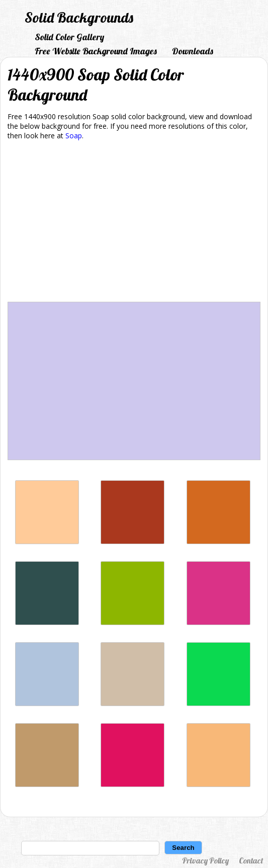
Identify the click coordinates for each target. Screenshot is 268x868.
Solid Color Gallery (69, 37)
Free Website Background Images (96, 51)
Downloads (193, 51)
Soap (74, 136)
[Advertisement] (134, 223)
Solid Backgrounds (79, 17)
